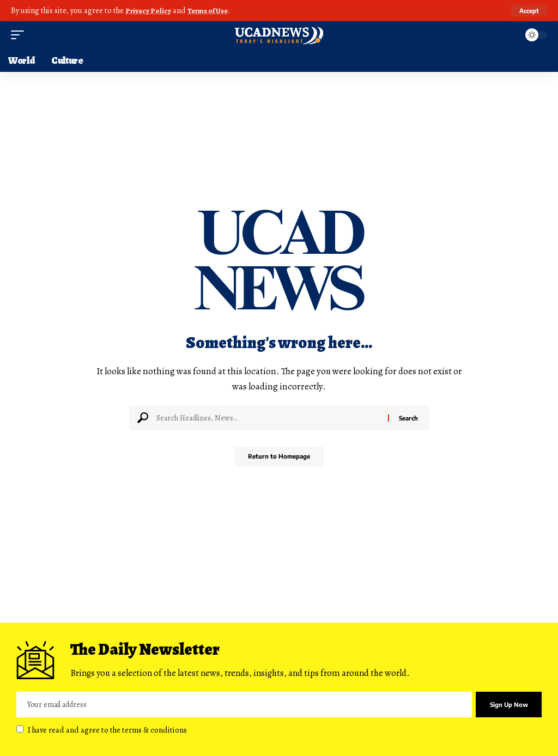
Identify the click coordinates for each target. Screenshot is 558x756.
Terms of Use (213, 10)
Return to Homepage (279, 457)
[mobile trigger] (20, 34)
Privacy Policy (150, 10)
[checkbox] (20, 728)
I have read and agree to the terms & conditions (107, 729)
